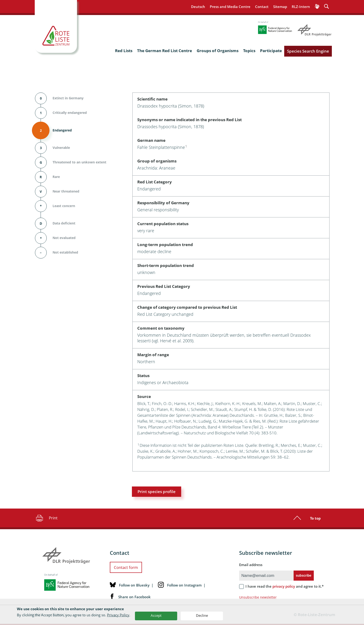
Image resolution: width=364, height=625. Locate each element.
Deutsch (198, 7)
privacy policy (284, 586)
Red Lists (124, 51)
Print (46, 518)
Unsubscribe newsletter (258, 597)
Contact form (126, 567)
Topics (249, 51)
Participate (271, 51)
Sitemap (280, 7)
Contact (262, 7)
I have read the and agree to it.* (285, 586)
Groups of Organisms (218, 51)
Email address (251, 565)
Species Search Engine (308, 51)
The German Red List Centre (165, 51)
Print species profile (157, 492)
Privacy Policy (118, 615)
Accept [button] (156, 615)
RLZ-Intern (301, 7)
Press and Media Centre (230, 7)
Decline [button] (202, 615)
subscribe (304, 575)
